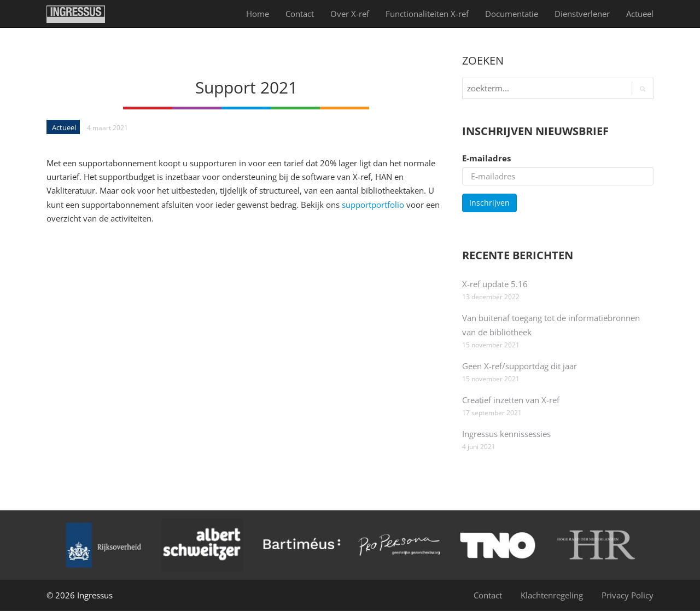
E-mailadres (486, 158)
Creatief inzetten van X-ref (511, 400)
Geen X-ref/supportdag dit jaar (520, 366)
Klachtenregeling (552, 595)
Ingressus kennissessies (506, 434)
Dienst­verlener (582, 14)
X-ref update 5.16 (495, 284)
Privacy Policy (628, 595)
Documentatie (512, 14)
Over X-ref (350, 14)
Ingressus (95, 595)
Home (258, 14)
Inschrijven (489, 203)
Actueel (640, 14)
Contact (300, 14)
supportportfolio (373, 205)
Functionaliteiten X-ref (427, 14)
